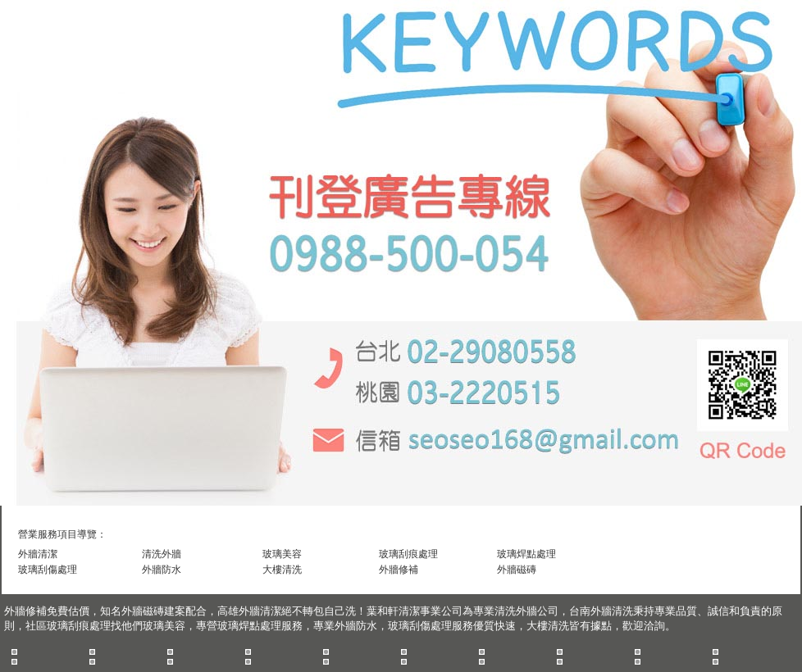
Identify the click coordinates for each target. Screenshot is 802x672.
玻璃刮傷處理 (48, 570)
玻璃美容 (282, 554)
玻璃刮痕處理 (408, 554)
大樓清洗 (282, 570)
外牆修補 (399, 570)
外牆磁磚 (517, 570)
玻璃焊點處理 (526, 554)
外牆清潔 (38, 554)
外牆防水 (162, 570)
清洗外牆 (162, 554)
